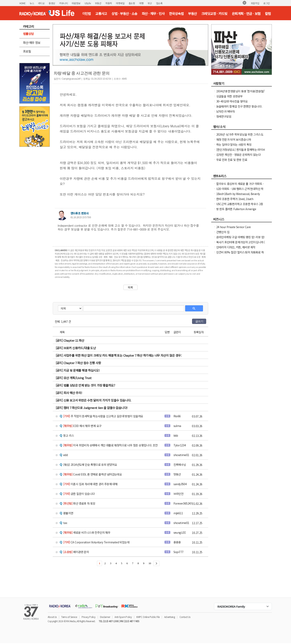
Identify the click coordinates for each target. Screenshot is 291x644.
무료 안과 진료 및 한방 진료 (232, 160)
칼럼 (268, 14)
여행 (141, 3)
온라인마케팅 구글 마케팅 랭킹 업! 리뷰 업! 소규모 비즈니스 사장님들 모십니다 (241, 239)
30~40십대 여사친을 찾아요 (232, 101)
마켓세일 (120, 3)
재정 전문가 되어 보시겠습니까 (234, 139)
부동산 (98, 3)
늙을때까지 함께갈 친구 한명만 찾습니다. (239, 106)
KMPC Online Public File (148, 617)
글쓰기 (199, 321)
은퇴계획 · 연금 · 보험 (246, 14)
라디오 (41, 3)
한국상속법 (176, 14)
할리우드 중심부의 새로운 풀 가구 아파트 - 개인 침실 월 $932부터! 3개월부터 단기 (240, 186)
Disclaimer (105, 617)
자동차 (109, 3)
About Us (52, 617)
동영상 (52, 3)
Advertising (170, 617)
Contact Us (185, 617)
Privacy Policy (89, 617)
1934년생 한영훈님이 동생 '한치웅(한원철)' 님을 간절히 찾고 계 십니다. (241, 93)
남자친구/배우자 (226, 111)
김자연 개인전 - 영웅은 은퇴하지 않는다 (238, 155)
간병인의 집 (223, 232)
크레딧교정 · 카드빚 (214, 14)
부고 (150, 3)
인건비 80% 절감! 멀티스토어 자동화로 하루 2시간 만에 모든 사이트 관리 (240, 254)
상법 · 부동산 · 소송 (124, 14)
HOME (23, 3)
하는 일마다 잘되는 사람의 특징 (234, 144)
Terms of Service (69, 617)
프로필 (27, 51)
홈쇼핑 (132, 3)
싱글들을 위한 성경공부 (230, 96)
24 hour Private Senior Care (234, 227)
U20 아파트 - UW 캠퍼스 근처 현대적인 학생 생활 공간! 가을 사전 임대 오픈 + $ (240, 191)
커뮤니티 (63, 3)
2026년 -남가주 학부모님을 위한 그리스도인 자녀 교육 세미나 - (240, 136)
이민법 (87, 14)
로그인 (266, 3)
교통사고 (101, 14)
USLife (88, 3)
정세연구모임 (224, 116)
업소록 (159, 3)
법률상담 (28, 34)
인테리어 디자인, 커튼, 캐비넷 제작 (236, 247)
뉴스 (32, 3)
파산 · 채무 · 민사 (153, 14)
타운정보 (76, 3)
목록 (130, 287)
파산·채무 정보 (32, 43)
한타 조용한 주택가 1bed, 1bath (235, 199)
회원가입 (255, 3)
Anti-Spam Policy (123, 617)
